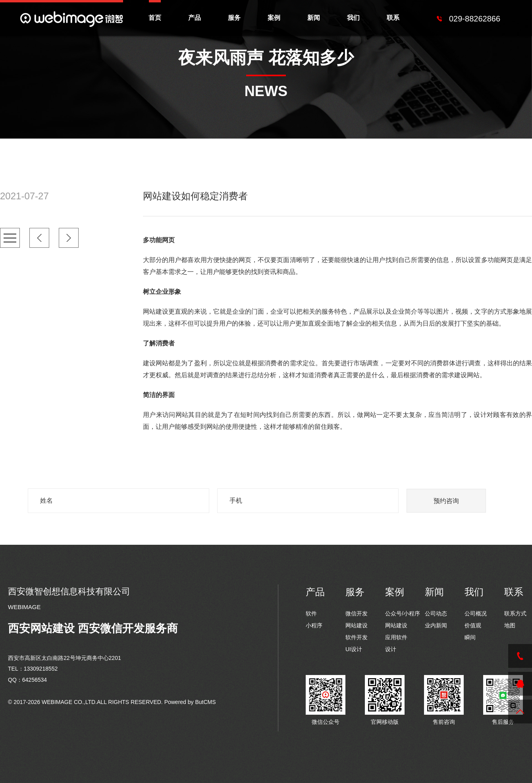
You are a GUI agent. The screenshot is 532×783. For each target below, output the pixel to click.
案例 (274, 18)
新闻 (314, 18)
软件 (311, 613)
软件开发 (357, 637)
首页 (155, 18)
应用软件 (396, 637)
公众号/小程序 (403, 613)
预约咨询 (446, 501)
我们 (353, 18)
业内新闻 (436, 625)
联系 (393, 18)
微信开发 (357, 613)
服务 (234, 18)
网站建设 (357, 625)
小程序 (314, 625)
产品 (195, 18)
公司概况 (476, 613)
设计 (391, 649)
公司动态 (436, 613)
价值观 (473, 625)
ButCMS (205, 702)
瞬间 (470, 637)
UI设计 (354, 649)
